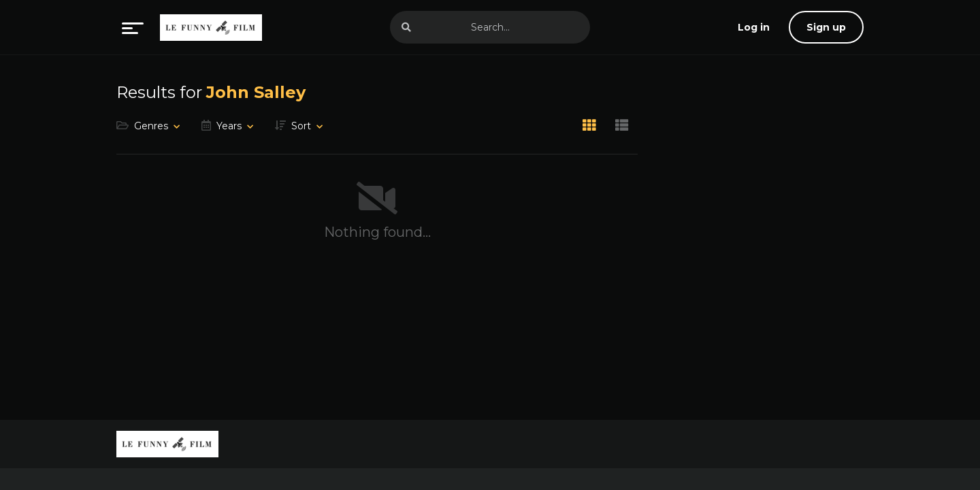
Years (229, 126)
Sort (301, 126)
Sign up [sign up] (826, 27)
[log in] (754, 27)
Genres (151, 126)
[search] (406, 27)
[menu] (133, 27)
